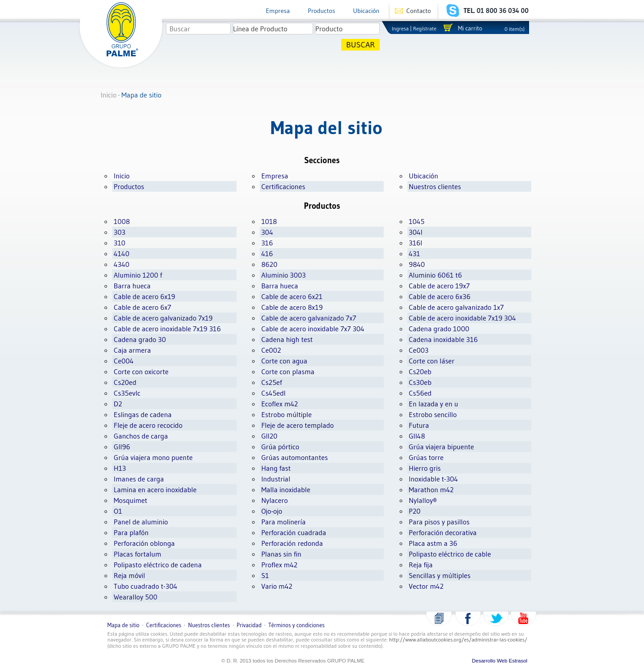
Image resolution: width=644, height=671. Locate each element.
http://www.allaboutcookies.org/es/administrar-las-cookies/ (458, 639)
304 (267, 232)
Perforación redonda (292, 543)
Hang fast (276, 468)
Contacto (419, 11)
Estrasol (518, 661)
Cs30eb (420, 382)
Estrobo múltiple (286, 414)
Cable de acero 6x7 (142, 307)
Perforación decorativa (443, 532)
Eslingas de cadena (142, 414)
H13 (120, 468)
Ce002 (271, 350)
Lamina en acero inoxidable (155, 490)
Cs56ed (420, 393)
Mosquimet (130, 500)
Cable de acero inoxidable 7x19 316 (167, 329)
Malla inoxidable (286, 490)
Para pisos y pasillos (439, 522)
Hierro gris (425, 468)
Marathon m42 (431, 490)
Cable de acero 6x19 (144, 296)
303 (119, 232)
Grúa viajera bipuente (441, 447)
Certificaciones (283, 186)
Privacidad (249, 625)
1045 (417, 221)
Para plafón (131, 532)
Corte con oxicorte (141, 371)
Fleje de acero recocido (148, 425)
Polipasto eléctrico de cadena (158, 565)
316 (267, 243)
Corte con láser (432, 361)
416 (267, 253)
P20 (415, 511)
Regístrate (425, 28)
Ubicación (366, 11)
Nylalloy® (423, 500)
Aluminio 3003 (284, 275)
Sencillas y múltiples (440, 575)
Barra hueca (132, 286)
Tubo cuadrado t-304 (145, 586)
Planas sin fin (281, 554)
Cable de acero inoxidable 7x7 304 (313, 329)
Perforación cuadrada (294, 532)
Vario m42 (277, 586)
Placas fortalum (137, 554)
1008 (122, 221)
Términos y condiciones (297, 625)
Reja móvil (129, 575)
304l (415, 232)
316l (415, 243)
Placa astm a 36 (433, 543)
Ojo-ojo (272, 511)
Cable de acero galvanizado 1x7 (456, 307)
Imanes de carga (139, 479)
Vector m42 (426, 586)
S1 (265, 575)
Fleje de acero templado (297, 425)
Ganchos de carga (141, 436)
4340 (121, 264)
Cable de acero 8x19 (292, 307)
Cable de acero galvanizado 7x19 (163, 318)
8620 (269, 264)
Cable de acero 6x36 (440, 296)
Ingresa (400, 28)
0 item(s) (515, 29)
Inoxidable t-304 (433, 479)
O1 (118, 511)
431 (414, 253)
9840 (417, 264)
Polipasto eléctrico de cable (450, 554)
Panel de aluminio (141, 522)
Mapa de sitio (123, 625)
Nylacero (274, 500)
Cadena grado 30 (140, 339)
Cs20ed (125, 382)
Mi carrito (470, 28)
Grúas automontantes (294, 457)
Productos (321, 11)
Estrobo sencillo (433, 414)
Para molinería (283, 522)
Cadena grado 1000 (439, 329)
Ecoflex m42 (280, 404)
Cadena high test (287, 339)
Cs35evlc (127, 393)
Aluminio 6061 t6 (435, 275)
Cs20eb (420, 371)
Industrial (276, 479)
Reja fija (421, 565)
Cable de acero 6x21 (292, 296)
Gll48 (417, 436)
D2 (118, 404)
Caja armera (132, 350)
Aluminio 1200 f (138, 275)
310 (119, 243)
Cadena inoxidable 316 (443, 339)
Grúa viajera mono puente (153, 457)
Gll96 (122, 447)
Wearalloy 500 (135, 597)
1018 (269, 221)
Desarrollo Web (489, 661)
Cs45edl (273, 393)
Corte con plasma (288, 371)
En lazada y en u (433, 404)
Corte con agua (284, 361)
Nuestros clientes (435, 186)
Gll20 (269, 436)
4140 (121, 253)
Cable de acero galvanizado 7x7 (309, 318)
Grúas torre (426, 457)
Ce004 (123, 361)
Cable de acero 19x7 (439, 286)
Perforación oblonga (144, 543)
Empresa (278, 11)
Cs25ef (271, 382)
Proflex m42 (279, 565)
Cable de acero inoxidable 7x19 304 (462, 318)
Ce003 (419, 350)
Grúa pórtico (280, 447)
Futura (419, 425)
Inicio (109, 95)
